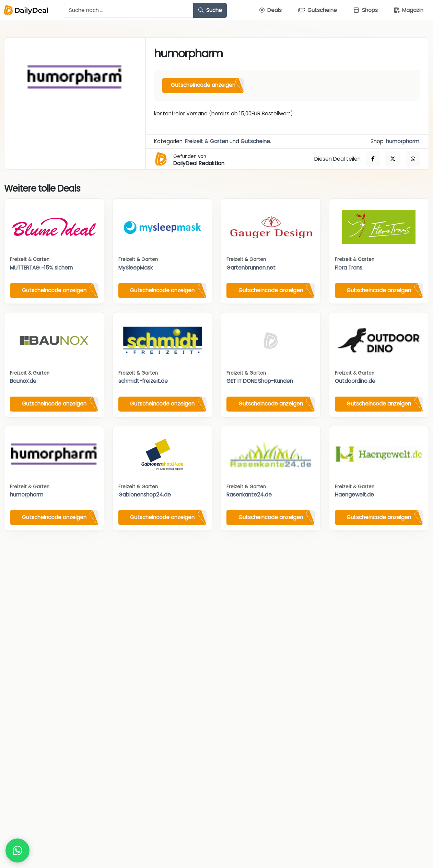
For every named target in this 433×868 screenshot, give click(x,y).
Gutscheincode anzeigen (203, 85)
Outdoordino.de (355, 381)
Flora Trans (349, 268)
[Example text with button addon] (129, 10)
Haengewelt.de (354, 495)
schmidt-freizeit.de (143, 381)
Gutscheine (255, 141)
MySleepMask (136, 268)
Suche (210, 10)
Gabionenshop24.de (145, 495)
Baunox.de (23, 381)
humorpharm (403, 141)
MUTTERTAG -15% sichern (41, 268)
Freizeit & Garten (207, 141)
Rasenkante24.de (249, 495)
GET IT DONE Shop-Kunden (260, 381)
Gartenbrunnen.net (251, 268)
